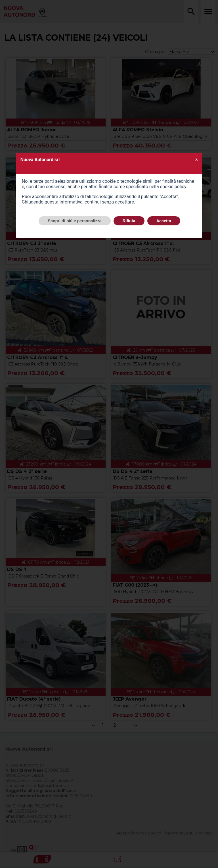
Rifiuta (129, 221)
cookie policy (173, 187)
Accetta (164, 221)
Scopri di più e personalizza (75, 221)
